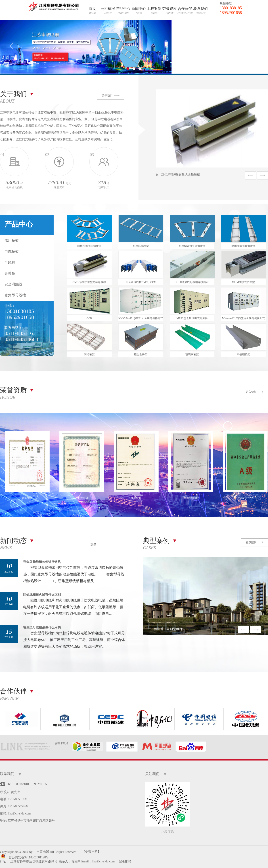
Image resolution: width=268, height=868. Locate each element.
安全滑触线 (13, 284)
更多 (93, 545)
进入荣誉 (251, 392)
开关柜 (10, 273)
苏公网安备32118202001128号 (29, 857)
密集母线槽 (62, 743)
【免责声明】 (91, 852)
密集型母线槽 (15, 295)
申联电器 (43, 852)
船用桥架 (12, 241)
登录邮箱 (125, 861)
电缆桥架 (12, 251)
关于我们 (107, 96)
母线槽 (10, 262)
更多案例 (251, 542)
